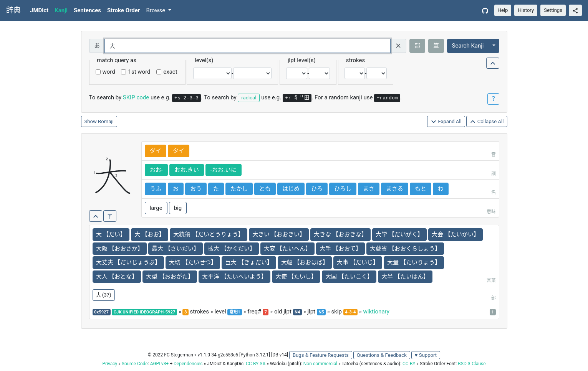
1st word (139, 72)
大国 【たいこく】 (349, 277)
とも (265, 189)
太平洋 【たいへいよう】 (234, 277)
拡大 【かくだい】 (232, 249)
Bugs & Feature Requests (321, 355)
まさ (369, 189)
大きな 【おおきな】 (340, 234)
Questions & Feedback (382, 355)
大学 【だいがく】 (399, 234)
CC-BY (409, 364)
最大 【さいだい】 (176, 249)
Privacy (110, 364)
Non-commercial (320, 364)
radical (249, 98)
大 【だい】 (111, 234)
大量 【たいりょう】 (414, 262)
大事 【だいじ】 (358, 262)
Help (503, 10)
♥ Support (426, 355)
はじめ (291, 189)
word (109, 72)
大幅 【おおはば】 (305, 262)
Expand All (446, 122)
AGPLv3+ (160, 364)
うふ (156, 189)
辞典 (13, 10)
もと (421, 189)
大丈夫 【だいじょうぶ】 (128, 262)
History (526, 10)
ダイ (156, 151)
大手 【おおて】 (340, 249)
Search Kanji (468, 46)
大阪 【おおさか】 (120, 249)
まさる (395, 189)
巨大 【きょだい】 (249, 262)
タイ (179, 151)
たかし (239, 189)
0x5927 (101, 312)
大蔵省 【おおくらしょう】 (405, 249)
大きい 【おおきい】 (279, 234)
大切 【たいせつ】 (193, 262)
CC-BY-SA (256, 364)
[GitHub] (485, 11)
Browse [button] (156, 10)
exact (170, 72)
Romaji (106, 121)
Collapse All (487, 122)
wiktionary (376, 312)
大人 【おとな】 (117, 277)
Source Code (135, 364)
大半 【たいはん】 (405, 277)
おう (196, 189)
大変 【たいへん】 (288, 249)
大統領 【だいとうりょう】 (209, 234)
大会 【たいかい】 (455, 234)
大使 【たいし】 (296, 277)
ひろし (343, 189)
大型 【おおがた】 (170, 277)
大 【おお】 (150, 234)
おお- (156, 170)
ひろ (317, 189)
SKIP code (136, 97)
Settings (553, 10)
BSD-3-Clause (472, 364)
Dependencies (188, 364)
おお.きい (187, 170)
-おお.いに (224, 170)
